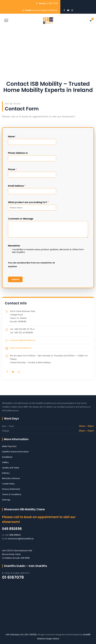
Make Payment (9, 446)
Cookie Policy (8, 484)
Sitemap (6, 500)
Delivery (6, 473)
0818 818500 (15, 535)
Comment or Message (21, 219)
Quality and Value (11, 468)
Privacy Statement (11, 489)
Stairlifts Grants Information (15, 452)
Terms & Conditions (12, 494)
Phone (12, 169)
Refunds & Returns (11, 478)
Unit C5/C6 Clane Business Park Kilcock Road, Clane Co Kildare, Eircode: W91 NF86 (17, 554)
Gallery (5, 462)
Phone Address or (18, 153)
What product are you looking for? (28, 202)
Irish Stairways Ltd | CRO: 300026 (21, 635)
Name (12, 137)
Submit (15, 279)
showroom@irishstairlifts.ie (45, 10)
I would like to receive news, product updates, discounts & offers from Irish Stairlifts (48, 251)
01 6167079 (13, 577)
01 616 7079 (52, 3)
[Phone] (32, 175)
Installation (7, 457)
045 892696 (12, 529)
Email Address (17, 186)
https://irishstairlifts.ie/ (21, 348)
